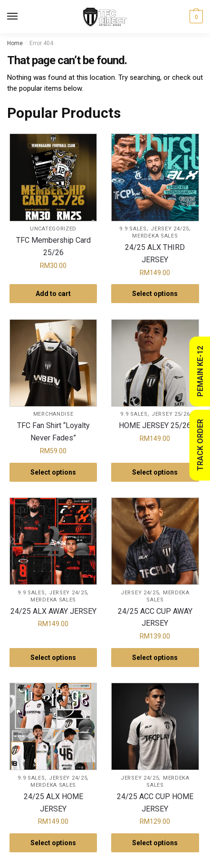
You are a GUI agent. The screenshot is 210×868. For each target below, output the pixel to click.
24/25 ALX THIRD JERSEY (155, 253)
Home (15, 43)
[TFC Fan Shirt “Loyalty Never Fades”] (53, 363)
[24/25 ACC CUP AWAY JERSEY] (155, 541)
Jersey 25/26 (171, 414)
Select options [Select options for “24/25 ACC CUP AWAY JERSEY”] (155, 658)
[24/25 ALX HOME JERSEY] (53, 726)
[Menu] (21, 17)
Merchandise (53, 414)
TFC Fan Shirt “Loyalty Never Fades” (53, 432)
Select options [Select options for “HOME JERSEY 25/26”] (155, 472)
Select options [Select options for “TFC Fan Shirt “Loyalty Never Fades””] (53, 472)
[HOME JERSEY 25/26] (155, 363)
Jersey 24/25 (170, 229)
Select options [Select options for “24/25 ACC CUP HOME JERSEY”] (155, 843)
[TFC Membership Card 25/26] (53, 177)
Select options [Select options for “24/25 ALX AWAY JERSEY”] (53, 658)
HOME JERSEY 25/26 (155, 425)
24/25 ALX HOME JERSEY (53, 803)
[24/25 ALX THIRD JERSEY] (155, 177)
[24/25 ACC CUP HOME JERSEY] (155, 726)
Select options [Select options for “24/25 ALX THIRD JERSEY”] (155, 294)
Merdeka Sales (155, 236)
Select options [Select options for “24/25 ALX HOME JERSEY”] (53, 843)
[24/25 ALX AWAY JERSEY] (53, 541)
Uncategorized (53, 229)
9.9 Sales (133, 229)
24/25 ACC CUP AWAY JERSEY (155, 617)
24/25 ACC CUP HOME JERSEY (155, 803)
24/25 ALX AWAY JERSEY (53, 611)
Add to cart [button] (53, 294)
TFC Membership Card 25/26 (53, 246)
